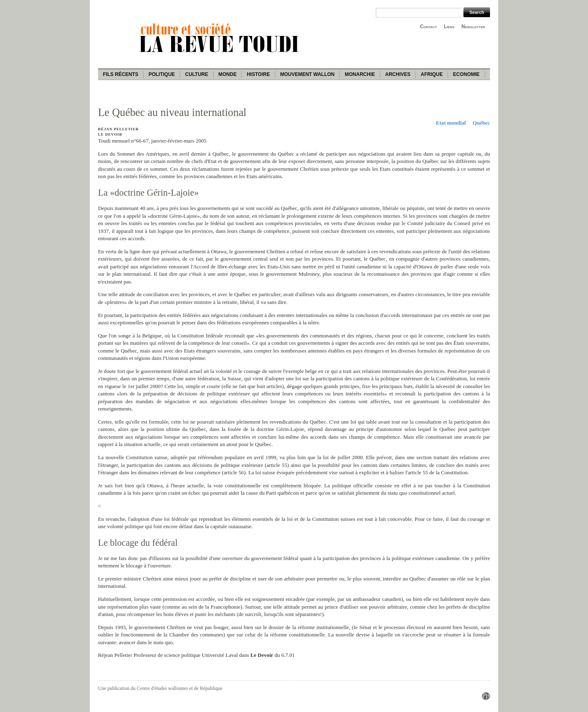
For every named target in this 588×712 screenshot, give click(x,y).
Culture (196, 74)
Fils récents (121, 74)
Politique (162, 74)
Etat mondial (451, 123)
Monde (228, 74)
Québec (482, 123)
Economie (466, 74)
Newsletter (473, 27)
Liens (449, 27)
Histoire (258, 74)
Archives (398, 74)
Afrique (432, 74)
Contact (429, 27)
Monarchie (360, 74)
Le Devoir (110, 134)
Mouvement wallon (307, 74)
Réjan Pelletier (118, 129)
